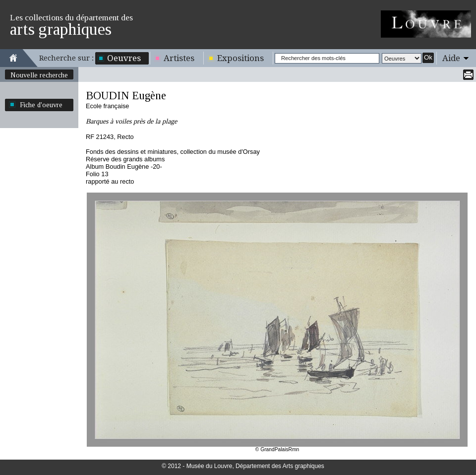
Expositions (240, 58)
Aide (451, 58)
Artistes (179, 58)
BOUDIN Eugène (126, 96)
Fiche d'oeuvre (41, 105)
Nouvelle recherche (39, 75)
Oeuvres (124, 58)
